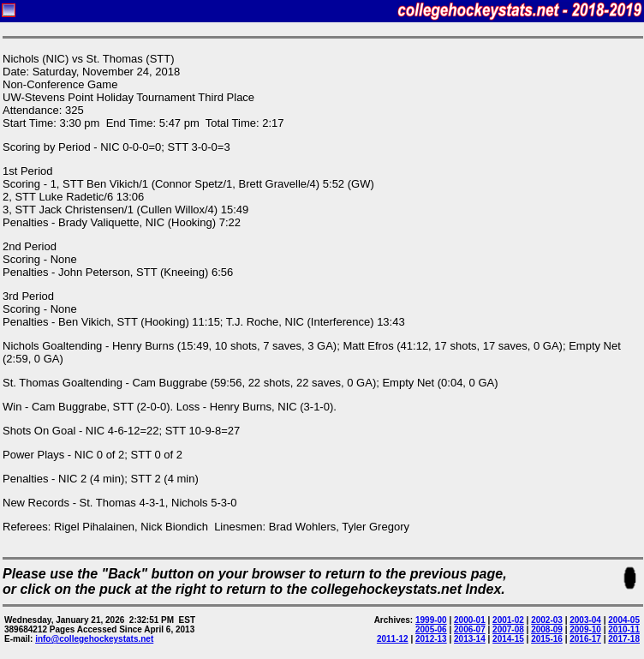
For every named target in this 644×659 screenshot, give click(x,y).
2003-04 (585, 620)
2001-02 (508, 620)
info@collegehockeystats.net (94, 639)
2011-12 (393, 639)
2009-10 (585, 629)
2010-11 (624, 629)
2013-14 (470, 639)
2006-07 (470, 629)
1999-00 (431, 620)
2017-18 (624, 639)
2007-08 (508, 629)
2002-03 (547, 620)
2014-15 (508, 639)
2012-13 (431, 639)
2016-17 (585, 639)
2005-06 (431, 629)
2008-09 (547, 629)
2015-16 (547, 639)
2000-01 (470, 620)
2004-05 (624, 620)
